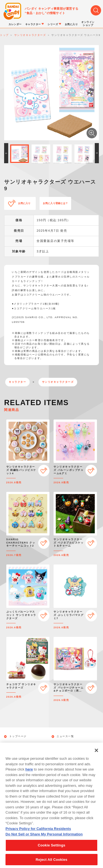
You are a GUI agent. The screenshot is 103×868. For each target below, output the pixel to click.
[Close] (96, 758)
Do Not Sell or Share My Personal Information (44, 842)
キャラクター (17, 382)
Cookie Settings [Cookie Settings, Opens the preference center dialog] (51, 853)
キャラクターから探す (71, 744)
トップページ (18, 736)
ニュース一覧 (65, 736)
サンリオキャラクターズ (58, 382)
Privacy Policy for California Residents (38, 836)
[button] (6, 153)
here (29, 777)
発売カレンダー (20, 744)
